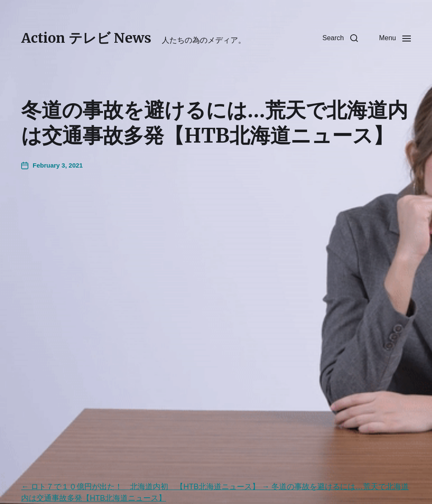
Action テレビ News (86, 38)
